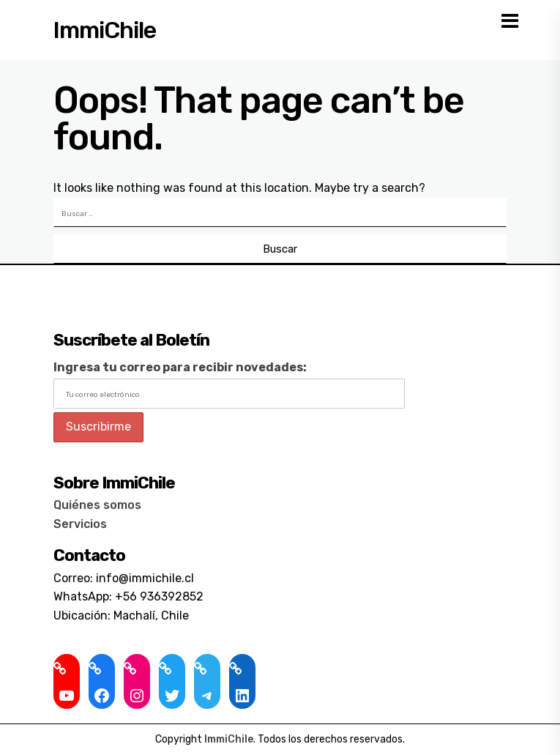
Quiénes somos (97, 505)
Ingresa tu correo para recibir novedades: (180, 367)
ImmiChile (105, 30)
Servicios (80, 524)
